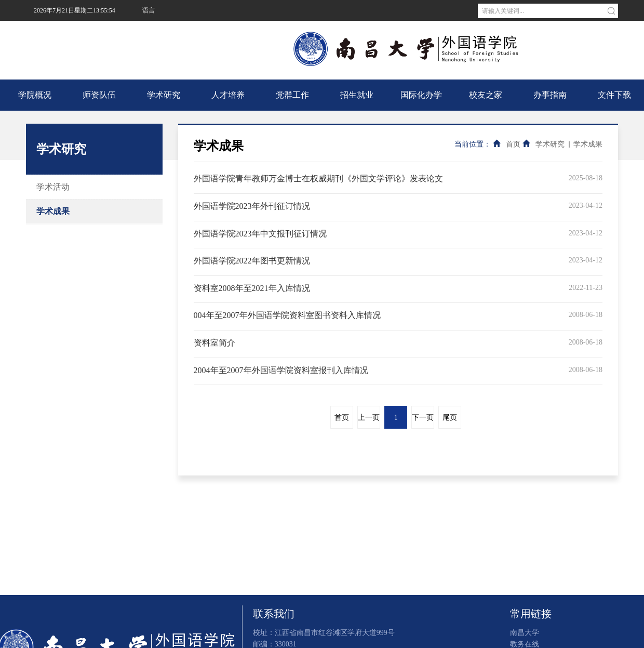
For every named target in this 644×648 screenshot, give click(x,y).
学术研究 (164, 95)
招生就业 (357, 95)
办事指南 (550, 95)
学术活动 (53, 187)
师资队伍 (99, 95)
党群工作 (292, 95)
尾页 (450, 418)
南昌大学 (154, 31)
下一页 (423, 418)
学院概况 (35, 95)
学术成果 (53, 211)
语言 (149, 10)
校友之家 (486, 95)
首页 (513, 144)
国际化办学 (421, 95)
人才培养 (228, 95)
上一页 (369, 418)
